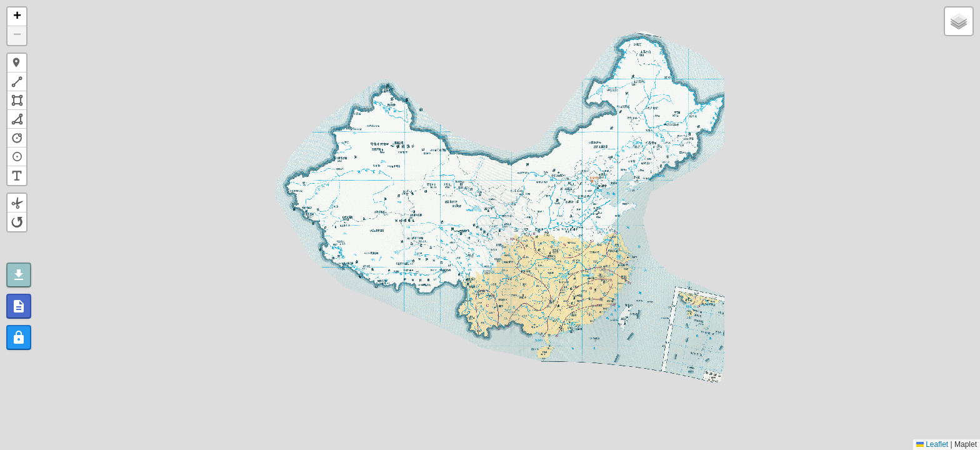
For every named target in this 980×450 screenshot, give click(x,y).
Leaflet (932, 444)
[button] (17, 17)
